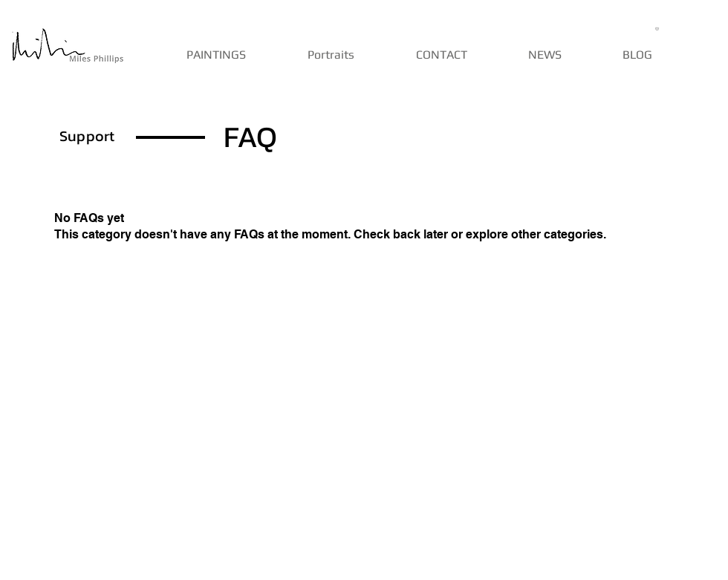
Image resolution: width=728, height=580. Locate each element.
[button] (659, 28)
